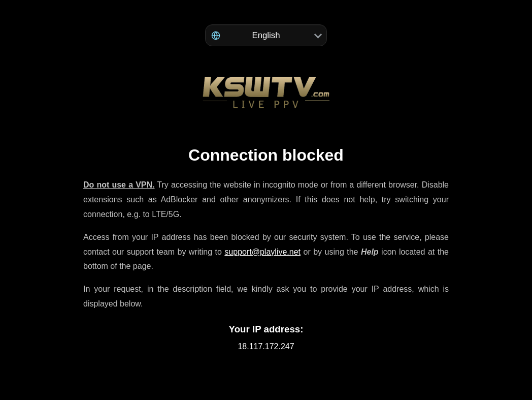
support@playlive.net (262, 252)
